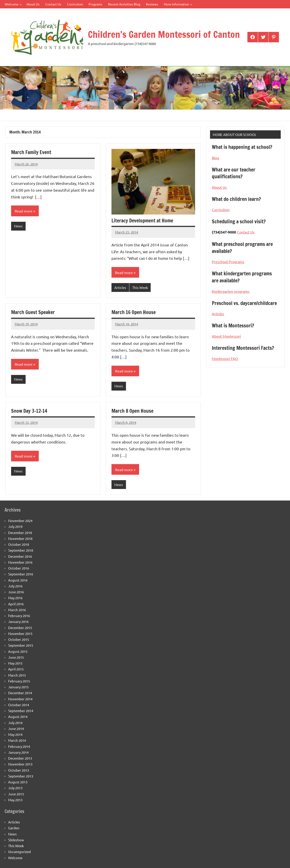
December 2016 (20, 556)
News (18, 226)
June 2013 (16, 794)
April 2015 (16, 669)
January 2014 (18, 752)
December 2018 (20, 533)
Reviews (152, 4)
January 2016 (18, 621)
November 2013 (20, 764)
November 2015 (20, 633)
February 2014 (19, 746)
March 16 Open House (134, 312)
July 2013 (15, 788)
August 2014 (18, 717)
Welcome (13, 4)
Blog (215, 158)
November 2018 (20, 538)
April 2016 (16, 604)
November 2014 (20, 699)
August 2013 (18, 782)
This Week (140, 287)
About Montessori (226, 336)
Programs (95, 4)
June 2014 (16, 728)
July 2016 (15, 586)
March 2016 (17, 610)
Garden (14, 828)
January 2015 (18, 687)
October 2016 (19, 568)
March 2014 (17, 740)
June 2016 (16, 592)
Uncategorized (19, 852)
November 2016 (20, 562)
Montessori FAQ (225, 358)
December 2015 (20, 628)
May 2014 (15, 734)
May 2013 (15, 800)
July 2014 (15, 723)
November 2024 (20, 521)
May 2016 (15, 598)
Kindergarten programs (231, 291)
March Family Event (31, 152)
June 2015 (16, 657)
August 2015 (18, 651)
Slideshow (16, 840)
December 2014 (20, 693)
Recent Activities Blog (124, 4)
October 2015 (19, 639)
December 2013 (20, 758)
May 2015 (15, 663)
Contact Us (53, 4)
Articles (120, 287)
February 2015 (19, 681)
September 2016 (21, 574)
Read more (24, 211)
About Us (33, 4)
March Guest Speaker (33, 312)
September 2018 (21, 550)
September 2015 (21, 645)
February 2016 (19, 616)
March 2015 (17, 675)
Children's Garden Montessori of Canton (164, 34)
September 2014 (21, 711)
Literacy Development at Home (142, 221)
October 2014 (19, 705)
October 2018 (19, 544)
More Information (178, 4)
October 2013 (19, 770)
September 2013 (21, 776)
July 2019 (15, 526)
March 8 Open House (132, 411)
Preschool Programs (228, 262)
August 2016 (18, 580)
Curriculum (75, 4)
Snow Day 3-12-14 (29, 411)
